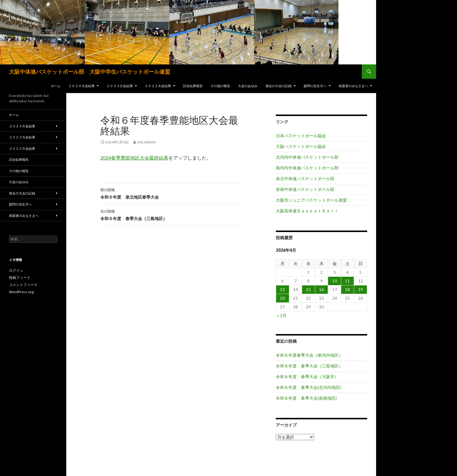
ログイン (16, 270)
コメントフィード (23, 285)
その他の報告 (220, 86)
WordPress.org (21, 292)
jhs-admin (146, 142)
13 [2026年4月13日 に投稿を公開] (282, 289)
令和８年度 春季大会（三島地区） (309, 366)
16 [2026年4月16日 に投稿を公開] (321, 289)
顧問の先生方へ (315, 86)
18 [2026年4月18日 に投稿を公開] (347, 289)
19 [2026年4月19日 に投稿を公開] (361, 289)
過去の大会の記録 (278, 86)
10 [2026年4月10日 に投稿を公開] (335, 281)
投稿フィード (20, 278)
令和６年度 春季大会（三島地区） (171, 214)
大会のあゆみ (248, 86)
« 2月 (282, 315)
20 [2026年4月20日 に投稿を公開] (282, 298)
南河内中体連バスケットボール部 (307, 168)
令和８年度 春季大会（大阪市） (307, 377)
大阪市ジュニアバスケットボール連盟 (311, 200)
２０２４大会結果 (81, 86)
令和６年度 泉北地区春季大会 (171, 193)
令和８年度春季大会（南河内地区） (309, 355)
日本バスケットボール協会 (301, 136)
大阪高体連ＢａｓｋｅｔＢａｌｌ (307, 211)
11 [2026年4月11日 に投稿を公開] (347, 281)
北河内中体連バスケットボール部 (307, 157)
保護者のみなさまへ (353, 86)
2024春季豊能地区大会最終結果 (134, 158)
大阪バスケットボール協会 (301, 146)
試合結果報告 (193, 86)
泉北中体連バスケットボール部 (305, 178)
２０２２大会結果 (158, 86)
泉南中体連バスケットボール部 (305, 189)
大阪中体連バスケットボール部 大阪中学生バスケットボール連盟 (90, 72)
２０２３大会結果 (120, 86)
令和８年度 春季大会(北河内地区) (308, 387)
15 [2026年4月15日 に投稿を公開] (308, 289)
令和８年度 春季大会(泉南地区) (306, 398)
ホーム (56, 86)
